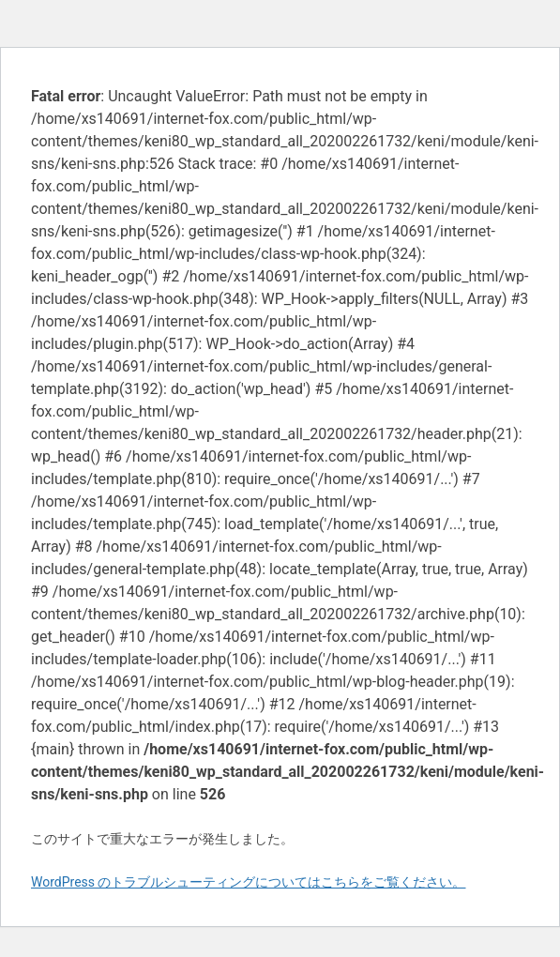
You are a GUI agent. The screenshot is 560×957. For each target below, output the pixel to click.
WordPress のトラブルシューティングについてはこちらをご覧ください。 (249, 882)
